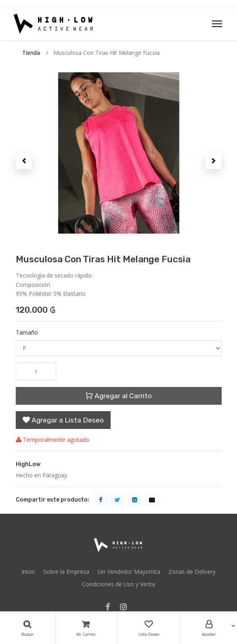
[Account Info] (209, 628)
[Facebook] (110, 607)
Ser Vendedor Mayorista (129, 572)
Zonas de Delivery (192, 572)
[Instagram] (126, 607)
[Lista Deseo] (149, 628)
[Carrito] (86, 628)
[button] (24, 161)
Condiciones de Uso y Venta (118, 584)
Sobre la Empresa (66, 572)
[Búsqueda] (27, 628)
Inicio (28, 572)
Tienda (31, 53)
